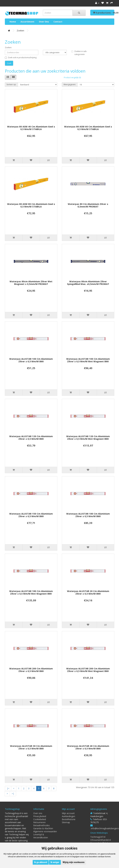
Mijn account (68, 813)
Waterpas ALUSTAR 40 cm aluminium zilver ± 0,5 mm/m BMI (88, 747)
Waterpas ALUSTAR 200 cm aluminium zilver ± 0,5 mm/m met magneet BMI (88, 670)
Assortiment (27, 22)
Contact (58, 22)
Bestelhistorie (69, 819)
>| (13, 794)
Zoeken (20, 31)
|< (8, 788)
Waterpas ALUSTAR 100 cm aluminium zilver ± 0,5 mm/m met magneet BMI (88, 360)
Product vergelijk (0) (72, 77)
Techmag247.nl (98, 837)
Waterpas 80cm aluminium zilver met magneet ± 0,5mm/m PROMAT (31, 283)
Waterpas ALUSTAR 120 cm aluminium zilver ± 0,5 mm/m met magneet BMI (88, 437)
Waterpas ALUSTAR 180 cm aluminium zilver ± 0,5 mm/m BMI (88, 515)
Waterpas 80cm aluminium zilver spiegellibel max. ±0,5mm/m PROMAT (88, 283)
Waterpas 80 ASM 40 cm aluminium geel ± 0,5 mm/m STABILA (31, 128)
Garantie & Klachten (43, 828)
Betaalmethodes (41, 825)
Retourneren (39, 822)
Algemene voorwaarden (45, 831)
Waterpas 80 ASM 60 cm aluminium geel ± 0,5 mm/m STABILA (88, 128)
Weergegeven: (70, 84)
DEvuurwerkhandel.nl (101, 840)
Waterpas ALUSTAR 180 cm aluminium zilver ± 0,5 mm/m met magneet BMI (31, 592)
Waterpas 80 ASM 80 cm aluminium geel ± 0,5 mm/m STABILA (31, 205)
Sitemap (66, 822)
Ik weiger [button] (55, 862)
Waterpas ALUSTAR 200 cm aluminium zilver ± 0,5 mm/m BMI (31, 670)
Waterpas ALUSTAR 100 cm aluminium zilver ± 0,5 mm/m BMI (31, 360)
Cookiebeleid (40, 819)
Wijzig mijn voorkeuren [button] (74, 862)
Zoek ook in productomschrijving (21, 57)
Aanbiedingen (68, 816)
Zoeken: (8, 47)
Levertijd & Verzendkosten (41, 836)
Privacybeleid (40, 816)
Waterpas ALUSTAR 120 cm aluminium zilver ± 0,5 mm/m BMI (31, 437)
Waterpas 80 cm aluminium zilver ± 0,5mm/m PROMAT (88, 205)
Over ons (44, 22)
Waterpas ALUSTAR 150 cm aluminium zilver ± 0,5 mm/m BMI (31, 515)
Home (13, 22)
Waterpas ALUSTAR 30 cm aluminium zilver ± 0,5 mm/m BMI (31, 747)
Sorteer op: (11, 84)
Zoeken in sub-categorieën (79, 53)
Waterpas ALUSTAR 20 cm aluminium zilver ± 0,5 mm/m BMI (88, 592)
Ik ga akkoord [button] (41, 862)
